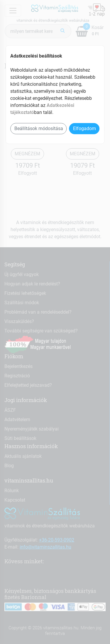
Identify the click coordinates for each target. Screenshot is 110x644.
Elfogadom (84, 128)
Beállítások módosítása (39, 128)
